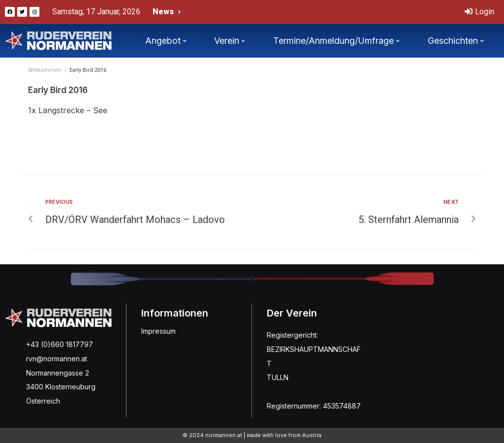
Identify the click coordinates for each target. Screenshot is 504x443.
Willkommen (45, 70)
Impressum (158, 331)
